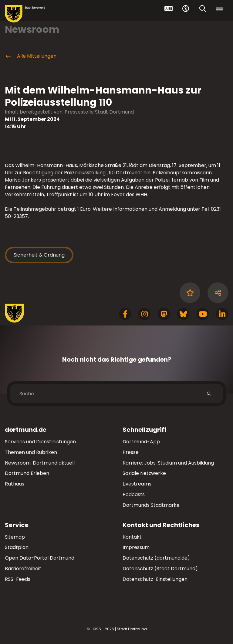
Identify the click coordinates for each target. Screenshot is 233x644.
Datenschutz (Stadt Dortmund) (160, 569)
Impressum (136, 547)
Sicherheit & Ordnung (39, 255)
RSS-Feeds (18, 579)
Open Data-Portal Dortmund (40, 558)
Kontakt (132, 537)
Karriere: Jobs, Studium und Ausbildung (168, 463)
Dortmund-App (141, 442)
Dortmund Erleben (27, 473)
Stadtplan (17, 547)
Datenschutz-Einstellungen (155, 579)
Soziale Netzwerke (144, 473)
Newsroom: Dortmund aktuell (40, 463)
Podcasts (134, 494)
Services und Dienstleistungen (40, 442)
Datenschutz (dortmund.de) (156, 558)
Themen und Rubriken (31, 452)
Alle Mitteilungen (31, 56)
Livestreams (137, 484)
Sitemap (15, 537)
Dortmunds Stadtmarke (151, 505)
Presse (131, 452)
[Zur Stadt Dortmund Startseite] (25, 14)
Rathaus (15, 484)
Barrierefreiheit (23, 569)
